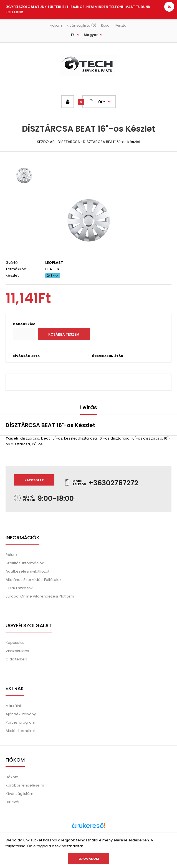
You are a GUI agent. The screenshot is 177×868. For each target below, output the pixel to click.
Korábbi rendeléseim (25, 785)
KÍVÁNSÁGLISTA (26, 356)
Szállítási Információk (25, 563)
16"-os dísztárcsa (114, 438)
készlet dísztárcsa (80, 438)
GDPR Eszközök (19, 588)
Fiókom (56, 25)
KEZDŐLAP (46, 142)
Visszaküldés (17, 651)
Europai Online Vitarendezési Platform (40, 596)
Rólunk (12, 555)
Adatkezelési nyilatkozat (27, 571)
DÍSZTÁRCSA (69, 142)
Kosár (106, 25)
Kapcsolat (34, 480)
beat (45, 438)
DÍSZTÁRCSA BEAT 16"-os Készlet (112, 142)
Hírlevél (12, 802)
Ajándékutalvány (21, 714)
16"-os (57, 438)
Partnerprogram (20, 722)
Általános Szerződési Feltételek (34, 580)
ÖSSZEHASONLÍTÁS (107, 356)
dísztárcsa (30, 438)
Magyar (91, 35)
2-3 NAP (53, 276)
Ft (73, 35)
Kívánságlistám (19, 794)
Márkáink (14, 706)
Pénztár (122, 25)
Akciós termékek (21, 731)
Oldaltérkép (16, 659)
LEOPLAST (54, 263)
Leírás (89, 407)
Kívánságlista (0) (81, 25)
